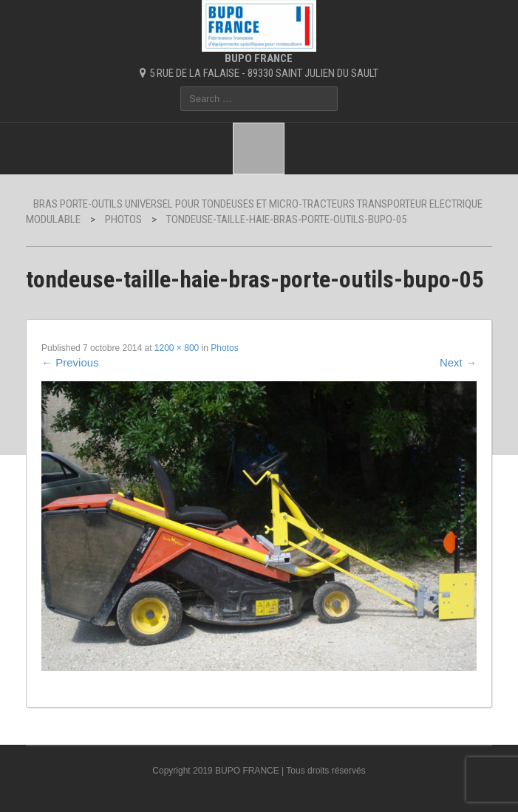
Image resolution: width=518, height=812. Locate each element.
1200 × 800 (177, 348)
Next (458, 362)
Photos (224, 348)
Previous (70, 362)
